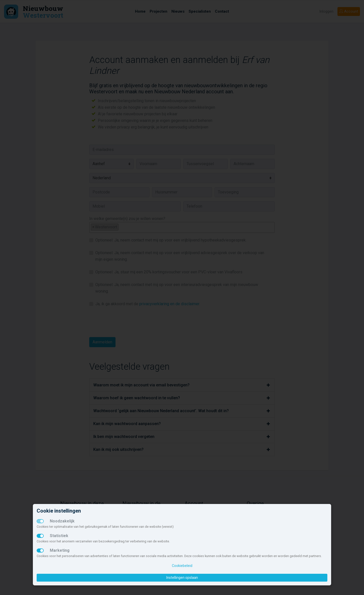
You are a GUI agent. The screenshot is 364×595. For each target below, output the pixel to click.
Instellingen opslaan (182, 578)
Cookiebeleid (182, 566)
